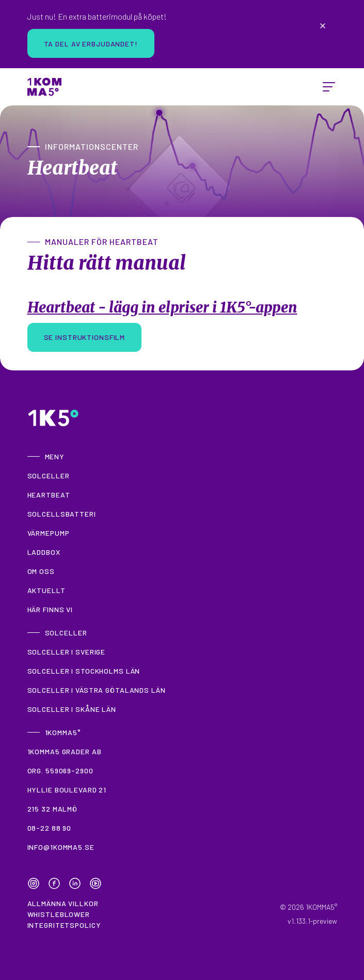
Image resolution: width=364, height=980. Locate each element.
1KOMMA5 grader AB (65, 751)
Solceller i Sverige (67, 652)
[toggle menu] (329, 87)
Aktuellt (46, 590)
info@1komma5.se (61, 847)
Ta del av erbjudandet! (91, 44)
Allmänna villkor (63, 903)
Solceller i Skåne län (72, 709)
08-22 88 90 (50, 828)
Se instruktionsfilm (85, 337)
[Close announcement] (323, 26)
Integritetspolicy (64, 925)
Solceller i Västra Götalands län (97, 690)
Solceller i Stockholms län (84, 671)
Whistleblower (59, 914)
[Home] (44, 87)
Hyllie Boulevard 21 (67, 790)
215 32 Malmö (53, 809)
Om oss (41, 571)
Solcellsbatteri (62, 514)
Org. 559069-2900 (60, 771)
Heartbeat (49, 495)
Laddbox (44, 552)
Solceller (49, 476)
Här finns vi (50, 609)
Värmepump (49, 533)
